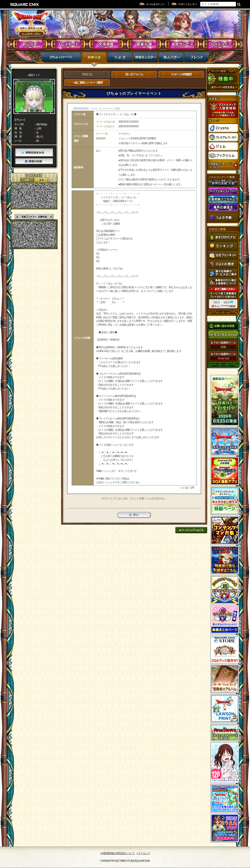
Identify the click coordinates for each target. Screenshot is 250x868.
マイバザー (171, 58)
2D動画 (27, 180)
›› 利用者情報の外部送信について (118, 853)
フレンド (197, 58)
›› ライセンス (143, 853)
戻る (134, 515)
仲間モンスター (145, 58)
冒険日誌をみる (34, 153)
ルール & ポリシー (155, 4)
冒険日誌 (94, 58)
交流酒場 (106, 44)
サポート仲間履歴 (181, 74)
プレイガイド (68, 44)
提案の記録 (34, 161)
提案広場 (144, 44)
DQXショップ (220, 44)
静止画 (41, 180)
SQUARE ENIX (25, 4)
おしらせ (30, 44)
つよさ (120, 58)
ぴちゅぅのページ (61, 57)
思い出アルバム (134, 74)
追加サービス (182, 44)
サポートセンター (187, 4)
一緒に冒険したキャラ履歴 (87, 83)
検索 (239, 4)
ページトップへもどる (191, 530)
